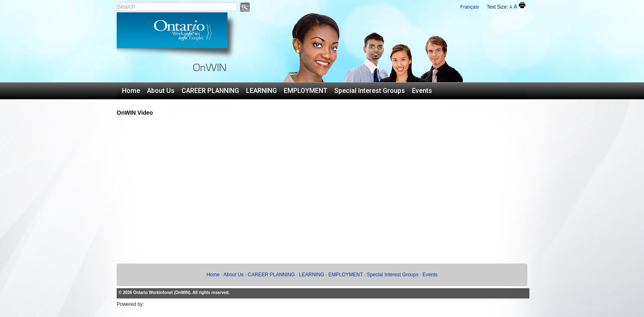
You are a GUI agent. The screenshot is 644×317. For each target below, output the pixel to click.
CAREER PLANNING (210, 91)
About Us (161, 91)
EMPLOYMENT (306, 91)
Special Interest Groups (370, 91)
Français (470, 7)
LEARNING (261, 91)
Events (422, 91)
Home (131, 91)
